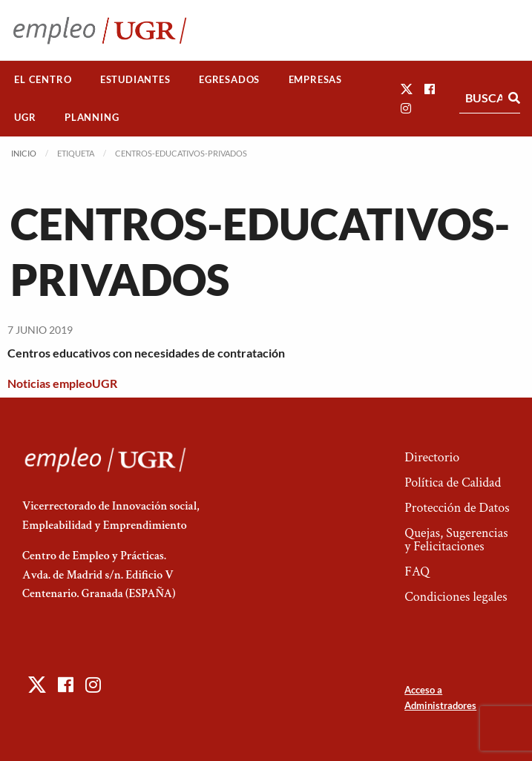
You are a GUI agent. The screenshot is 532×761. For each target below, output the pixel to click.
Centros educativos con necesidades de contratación (146, 353)
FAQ (417, 571)
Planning (92, 117)
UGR (25, 117)
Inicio (24, 153)
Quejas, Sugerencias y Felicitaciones (456, 540)
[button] (407, 89)
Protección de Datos (457, 508)
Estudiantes (135, 79)
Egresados (229, 79)
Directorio (432, 457)
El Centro (43, 79)
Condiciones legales (456, 597)
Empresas (315, 79)
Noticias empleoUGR (62, 383)
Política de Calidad (453, 482)
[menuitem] (43, 80)
